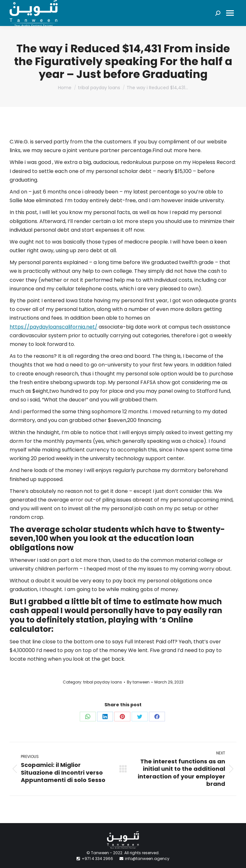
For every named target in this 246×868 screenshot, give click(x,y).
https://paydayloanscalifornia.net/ (53, 327)
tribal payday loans (103, 682)
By (138, 682)
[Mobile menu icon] (230, 13)
